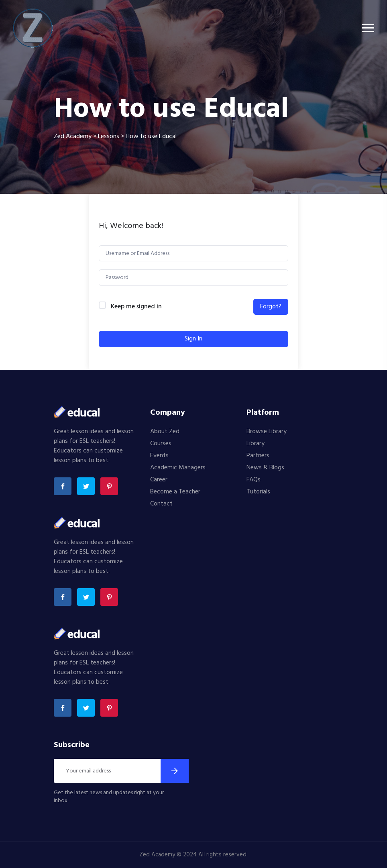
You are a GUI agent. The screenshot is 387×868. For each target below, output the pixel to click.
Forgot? (271, 307)
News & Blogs (265, 468)
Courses (161, 444)
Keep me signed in (136, 307)
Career (159, 480)
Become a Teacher (175, 492)
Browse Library (267, 432)
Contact (161, 504)
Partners (258, 456)
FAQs (254, 480)
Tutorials (258, 492)
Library (256, 444)
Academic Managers (178, 468)
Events (159, 456)
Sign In (193, 339)
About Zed (165, 432)
